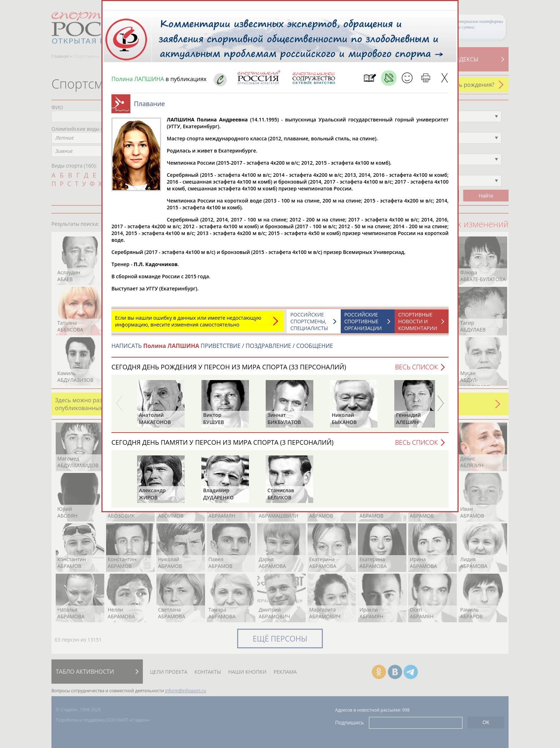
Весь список (416, 370)
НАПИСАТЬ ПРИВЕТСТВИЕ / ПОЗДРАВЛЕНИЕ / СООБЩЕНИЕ (222, 349)
